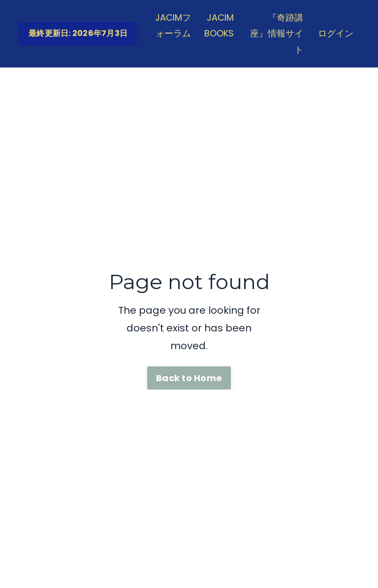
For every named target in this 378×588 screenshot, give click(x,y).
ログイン (336, 33)
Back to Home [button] (189, 378)
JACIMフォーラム (173, 25)
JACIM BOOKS (219, 25)
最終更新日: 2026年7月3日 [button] (78, 33)
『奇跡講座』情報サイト (277, 33)
